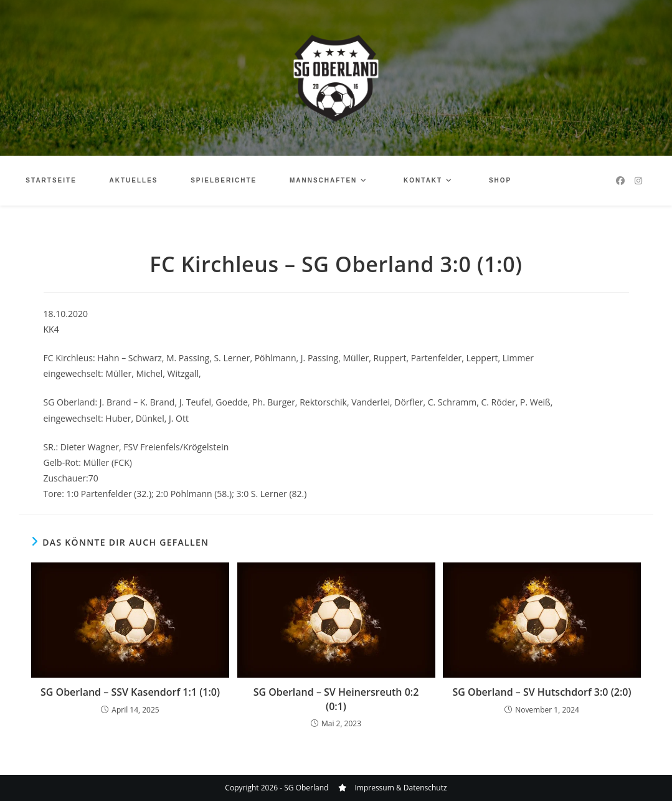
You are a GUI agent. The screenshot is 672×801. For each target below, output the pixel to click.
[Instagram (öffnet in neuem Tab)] (638, 181)
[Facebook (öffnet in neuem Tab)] (620, 181)
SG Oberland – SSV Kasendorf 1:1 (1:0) (130, 692)
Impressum (374, 788)
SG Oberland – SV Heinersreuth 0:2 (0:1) (336, 699)
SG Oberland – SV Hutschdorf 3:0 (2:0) (542, 692)
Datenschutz (425, 788)
